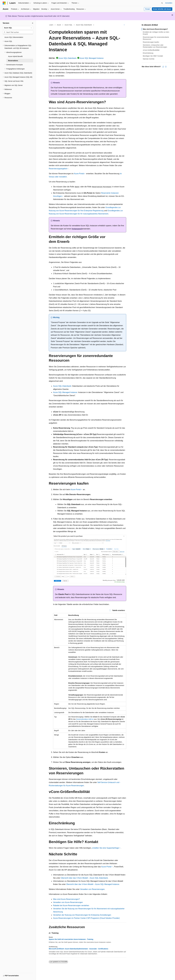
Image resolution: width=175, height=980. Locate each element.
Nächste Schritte (149, 59)
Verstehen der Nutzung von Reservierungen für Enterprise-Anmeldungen (82, 915)
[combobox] (18, 28)
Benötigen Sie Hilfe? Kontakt (153, 56)
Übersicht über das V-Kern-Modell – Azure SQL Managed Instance (93, 884)
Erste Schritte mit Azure (162, 9)
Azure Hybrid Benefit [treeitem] (15, 56)
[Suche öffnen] (162, 3)
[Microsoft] (4, 3)
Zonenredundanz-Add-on (85, 719)
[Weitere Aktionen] (124, 25)
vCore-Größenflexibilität (151, 50)
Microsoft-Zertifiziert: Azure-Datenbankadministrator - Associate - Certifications (79, 949)
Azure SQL (68, 25)
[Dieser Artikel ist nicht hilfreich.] (166, 67)
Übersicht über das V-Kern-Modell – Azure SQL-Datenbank (84, 878)
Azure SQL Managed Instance (92, 58)
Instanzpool (77, 229)
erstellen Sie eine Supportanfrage (106, 848)
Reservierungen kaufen (151, 42)
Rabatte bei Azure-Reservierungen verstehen (71, 905)
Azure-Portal (79, 174)
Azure (59, 25)
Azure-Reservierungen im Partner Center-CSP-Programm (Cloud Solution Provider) (86, 918)
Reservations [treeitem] (13, 61)
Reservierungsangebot (58, 169)
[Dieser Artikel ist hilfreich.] (163, 67)
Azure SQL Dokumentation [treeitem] (14, 37)
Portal (148, 9)
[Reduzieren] (33, 23)
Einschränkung (148, 53)
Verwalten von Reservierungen (92, 889)
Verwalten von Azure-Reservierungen (68, 902)
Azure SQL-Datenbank (84, 25)
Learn (51, 25)
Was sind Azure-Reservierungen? (66, 899)
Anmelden (169, 3)
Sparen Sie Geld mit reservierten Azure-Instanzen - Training (71, 939)
